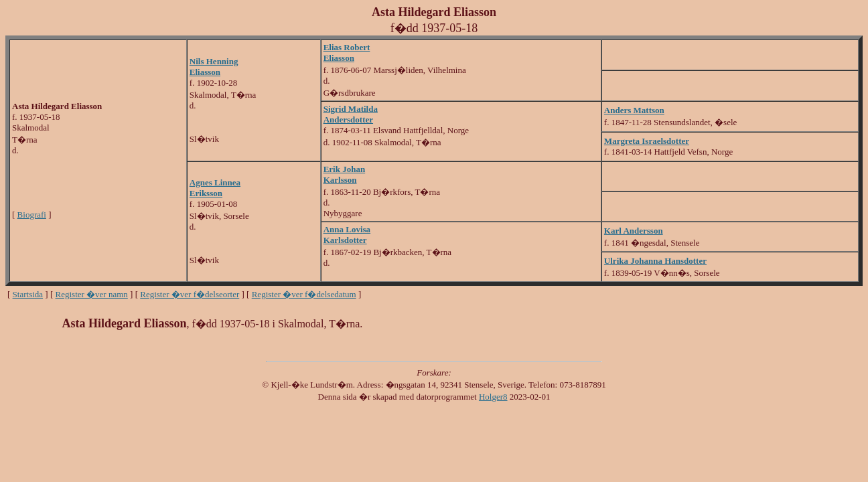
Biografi (32, 215)
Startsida (28, 294)
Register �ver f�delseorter (190, 294)
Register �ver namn (92, 294)
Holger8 (493, 397)
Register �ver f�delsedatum (304, 294)
